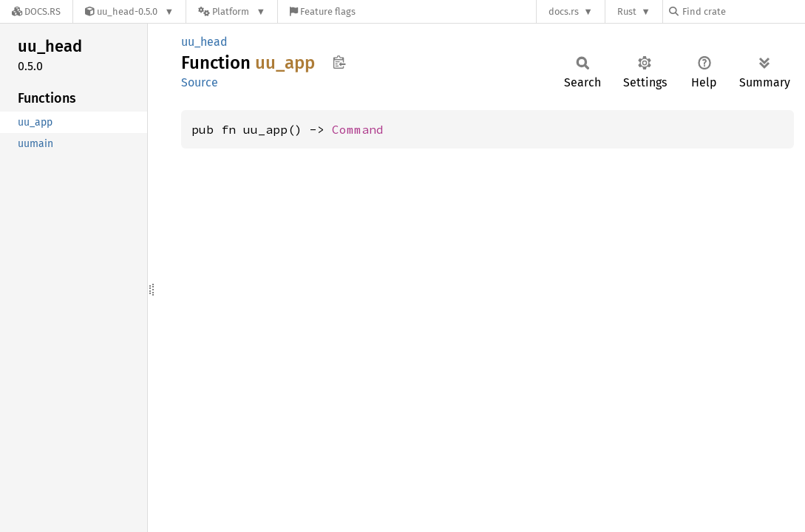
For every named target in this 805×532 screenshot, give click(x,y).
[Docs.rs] (36, 11)
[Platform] (232, 11)
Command (358, 129)
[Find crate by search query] (743, 11)
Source (200, 82)
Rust (627, 11)
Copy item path (339, 62)
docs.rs (564, 11)
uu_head (204, 42)
